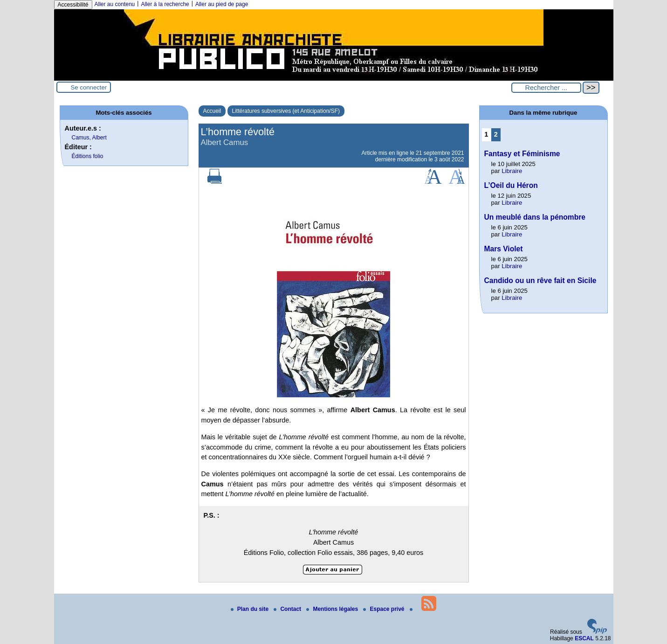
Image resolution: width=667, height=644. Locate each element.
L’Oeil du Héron (511, 185)
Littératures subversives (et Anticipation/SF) (286, 111)
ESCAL (584, 638)
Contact (288, 609)
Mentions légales (333, 609)
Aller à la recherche (165, 4)
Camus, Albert (89, 138)
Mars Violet (504, 249)
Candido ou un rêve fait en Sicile (540, 280)
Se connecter (89, 87)
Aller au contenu (115, 4)
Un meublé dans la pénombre (535, 217)
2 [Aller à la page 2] (496, 134)
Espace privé (384, 609)
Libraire (512, 171)
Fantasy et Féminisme (522, 154)
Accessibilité (73, 5)
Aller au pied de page (222, 4)
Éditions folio (88, 156)
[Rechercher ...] (546, 88)
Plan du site (251, 609)
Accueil (212, 111)
